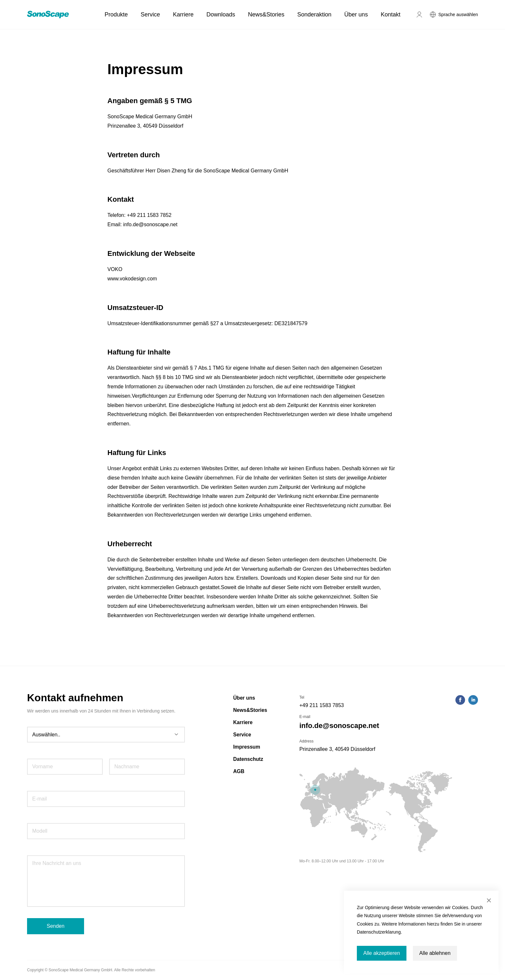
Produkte (116, 15)
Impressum (247, 747)
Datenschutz (248, 759)
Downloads (221, 15)
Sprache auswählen (458, 15)
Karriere (183, 15)
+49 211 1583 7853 (321, 705)
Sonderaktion (314, 15)
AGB (239, 771)
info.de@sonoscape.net (339, 726)
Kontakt (391, 15)
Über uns (356, 15)
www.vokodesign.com (132, 279)
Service (150, 15)
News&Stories (266, 15)
